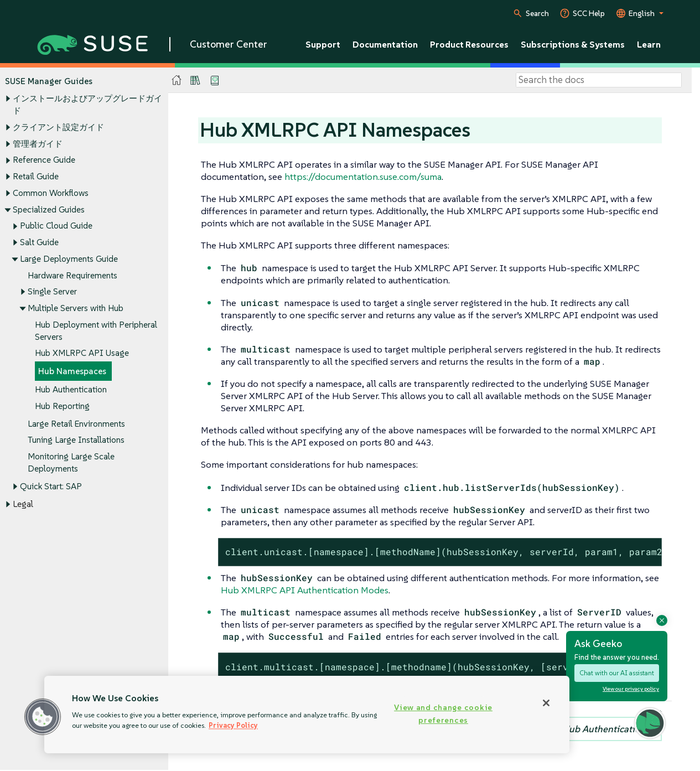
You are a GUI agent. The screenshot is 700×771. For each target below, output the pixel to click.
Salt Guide (39, 242)
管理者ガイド (38, 144)
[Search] (599, 80)
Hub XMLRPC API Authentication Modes (305, 590)
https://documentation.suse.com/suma (363, 177)
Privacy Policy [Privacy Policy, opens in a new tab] (233, 725)
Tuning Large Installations (76, 440)
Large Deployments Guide (69, 259)
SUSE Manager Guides (49, 81)
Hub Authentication (71, 389)
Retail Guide (36, 176)
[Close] (546, 703)
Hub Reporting (62, 406)
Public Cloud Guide (56, 226)
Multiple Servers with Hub (76, 308)
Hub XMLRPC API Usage (82, 353)
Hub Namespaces (72, 372)
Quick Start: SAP (51, 486)
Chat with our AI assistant (617, 673)
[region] (307, 715)
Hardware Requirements (72, 275)
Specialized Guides (49, 209)
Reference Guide (44, 160)
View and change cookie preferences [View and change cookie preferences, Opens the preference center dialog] (443, 714)
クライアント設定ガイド (58, 127)
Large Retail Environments (76, 424)
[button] (43, 717)
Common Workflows (51, 193)
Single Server (52, 292)
